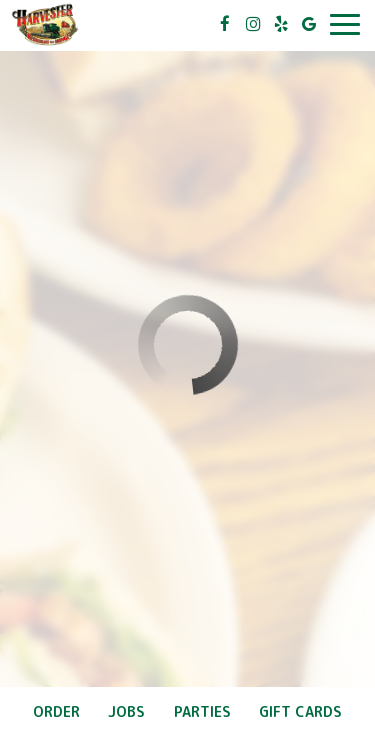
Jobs (126, 711)
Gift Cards (300, 711)
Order (56, 711)
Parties (202, 711)
